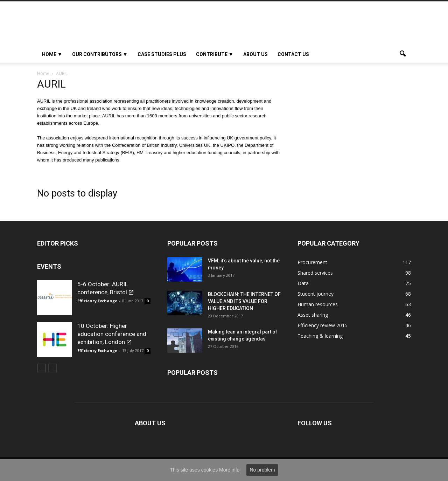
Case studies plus (162, 54)
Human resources (318, 304)
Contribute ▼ (215, 54)
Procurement (312, 262)
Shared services (315, 273)
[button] (402, 54)
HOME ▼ (52, 54)
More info (229, 470)
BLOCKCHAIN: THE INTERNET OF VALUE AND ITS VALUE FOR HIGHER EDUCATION (244, 301)
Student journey (316, 294)
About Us (255, 54)
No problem (262, 470)
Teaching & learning (320, 336)
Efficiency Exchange (97, 301)
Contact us (293, 54)
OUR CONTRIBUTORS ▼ (100, 54)
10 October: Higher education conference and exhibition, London (112, 334)
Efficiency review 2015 (323, 325)
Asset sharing (313, 315)
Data (303, 283)
